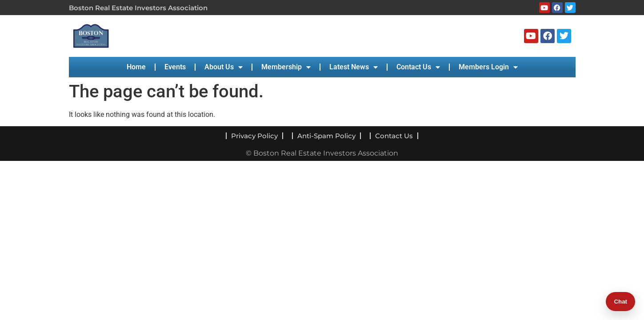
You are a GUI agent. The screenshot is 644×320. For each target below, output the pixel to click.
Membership (286, 67)
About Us (224, 67)
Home (136, 67)
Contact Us (418, 67)
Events (175, 67)
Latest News (354, 67)
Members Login (488, 67)
